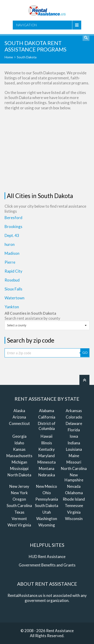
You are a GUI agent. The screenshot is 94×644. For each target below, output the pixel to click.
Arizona (19, 417)
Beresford (13, 218)
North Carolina (74, 468)
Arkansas (74, 411)
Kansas (19, 449)
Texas (19, 512)
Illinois (47, 443)
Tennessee (74, 506)
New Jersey (19, 486)
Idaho (19, 443)
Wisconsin (74, 519)
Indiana (74, 443)
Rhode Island (74, 499)
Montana (47, 468)
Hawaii (47, 436)
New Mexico (47, 486)
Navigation (26, 25)
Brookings (13, 227)
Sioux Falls (13, 289)
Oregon (19, 499)
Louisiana (74, 449)
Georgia (19, 436)
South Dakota (47, 506)
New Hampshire (74, 477)
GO (85, 353)
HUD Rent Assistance (47, 557)
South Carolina (19, 506)
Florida (74, 430)
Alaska (19, 411)
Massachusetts (19, 456)
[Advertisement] (47, 151)
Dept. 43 (12, 235)
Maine (74, 456)
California (47, 417)
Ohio (47, 493)
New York (19, 493)
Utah (47, 512)
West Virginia (19, 525)
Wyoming (47, 525)
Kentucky (47, 449)
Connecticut (19, 423)
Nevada (74, 486)
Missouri (74, 462)
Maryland (47, 456)
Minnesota (47, 462)
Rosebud (12, 280)
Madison (12, 253)
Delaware (74, 423)
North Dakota (19, 475)
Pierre (10, 262)
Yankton (12, 307)
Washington (47, 519)
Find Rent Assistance (86, 38)
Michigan (19, 462)
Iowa (74, 436)
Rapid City (13, 271)
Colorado (74, 417)
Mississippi (19, 468)
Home (9, 57)
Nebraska (47, 475)
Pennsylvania (47, 499)
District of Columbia (47, 426)
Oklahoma (74, 493)
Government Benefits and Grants (47, 565)
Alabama (47, 411)
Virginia (74, 512)
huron (10, 244)
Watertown (14, 298)
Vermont (19, 519)
